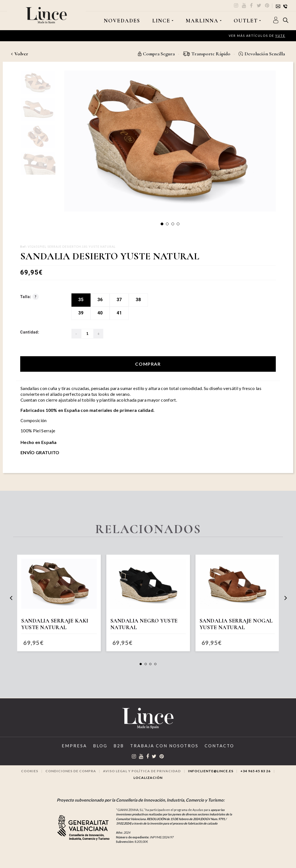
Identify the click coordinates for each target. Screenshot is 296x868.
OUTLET (246, 21)
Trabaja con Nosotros (164, 746)
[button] (162, 224)
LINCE (161, 21)
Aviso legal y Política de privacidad (142, 771)
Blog (100, 746)
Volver (20, 54)
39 (81, 313)
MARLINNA (202, 21)
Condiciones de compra (71, 771)
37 (119, 300)
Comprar (148, 364)
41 (119, 313)
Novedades (122, 21)
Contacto (219, 746)
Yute (280, 36)
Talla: (29, 297)
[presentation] (11, 598)
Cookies (30, 771)
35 (81, 300)
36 (100, 300)
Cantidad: (30, 332)
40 (100, 313)
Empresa (74, 746)
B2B (119, 746)
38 (138, 300)
